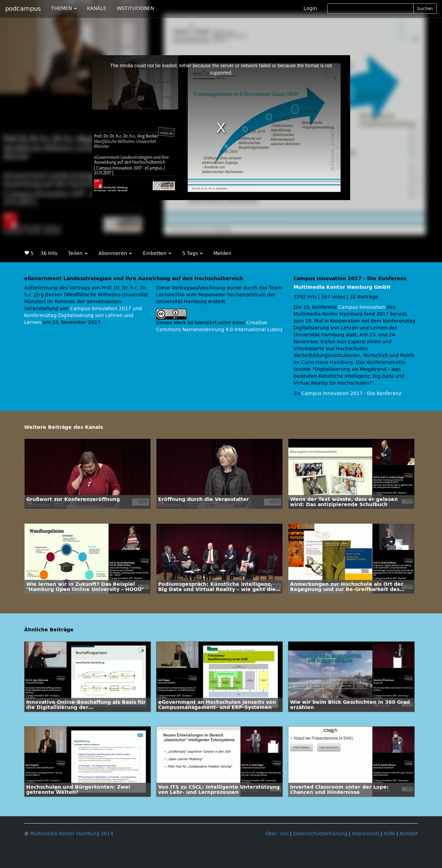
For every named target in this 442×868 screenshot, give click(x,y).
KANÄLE (97, 8)
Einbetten (157, 253)
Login (310, 8)
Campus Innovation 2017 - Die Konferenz (351, 393)
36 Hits (49, 253)
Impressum (366, 834)
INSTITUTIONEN (135, 8)
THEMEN (64, 8)
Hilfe (389, 834)
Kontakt (409, 834)
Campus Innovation (362, 307)
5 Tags (193, 253)
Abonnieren (115, 253)
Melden (222, 253)
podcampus (23, 9)
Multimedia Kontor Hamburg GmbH (342, 287)
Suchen (425, 9)
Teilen (78, 253)
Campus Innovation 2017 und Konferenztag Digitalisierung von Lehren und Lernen (83, 315)
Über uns (277, 834)
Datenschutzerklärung (320, 834)
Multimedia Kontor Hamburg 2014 (72, 834)
